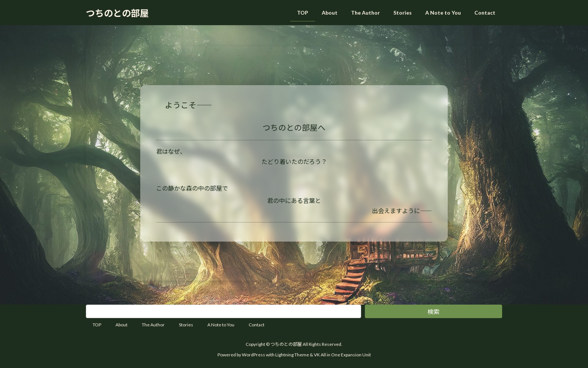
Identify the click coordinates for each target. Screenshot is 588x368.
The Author (153, 325)
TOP (97, 325)
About (121, 325)
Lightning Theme (292, 355)
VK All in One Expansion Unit (342, 355)
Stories (186, 325)
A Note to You (221, 325)
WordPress (253, 355)
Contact (256, 325)
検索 (433, 312)
